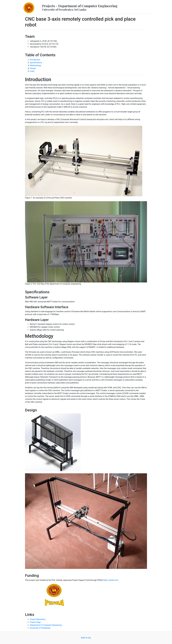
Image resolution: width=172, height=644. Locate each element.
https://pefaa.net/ (111, 580)
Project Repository (38, 619)
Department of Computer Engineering (46, 625)
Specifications (36, 63)
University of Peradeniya (40, 628)
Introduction (35, 60)
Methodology (35, 65)
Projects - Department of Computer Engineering (80, 7)
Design (33, 68)
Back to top (86, 638)
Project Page (35, 622)
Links (32, 71)
